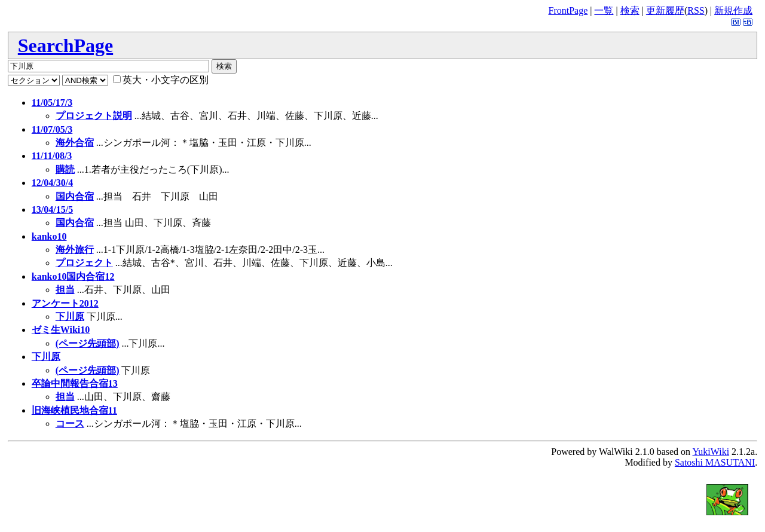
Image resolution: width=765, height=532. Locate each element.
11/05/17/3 (52, 103)
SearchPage (65, 45)
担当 (65, 290)
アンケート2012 (65, 303)
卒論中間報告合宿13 (75, 383)
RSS (696, 10)
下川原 (70, 317)
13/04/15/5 (52, 210)
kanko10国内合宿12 (73, 276)
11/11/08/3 (52, 156)
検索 (630, 10)
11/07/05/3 (52, 129)
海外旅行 (75, 250)
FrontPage (568, 10)
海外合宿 (75, 143)
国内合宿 (75, 196)
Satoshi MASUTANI (715, 462)
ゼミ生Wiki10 (61, 330)
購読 (65, 169)
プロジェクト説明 (94, 116)
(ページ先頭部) (88, 343)
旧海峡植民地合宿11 (74, 410)
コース (70, 424)
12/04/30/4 (52, 183)
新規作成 (733, 10)
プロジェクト (84, 263)
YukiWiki (711, 452)
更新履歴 (665, 10)
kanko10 (49, 236)
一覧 (604, 10)
